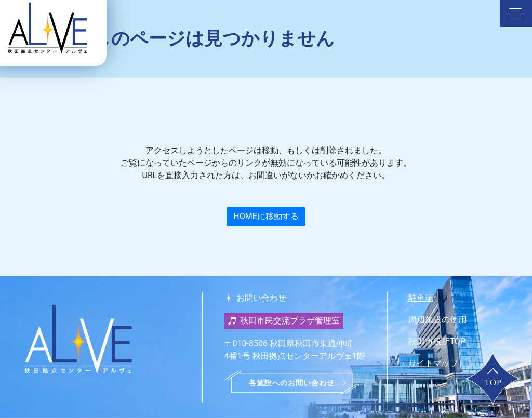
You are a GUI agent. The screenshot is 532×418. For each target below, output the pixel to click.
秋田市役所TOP (437, 341)
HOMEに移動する (266, 216)
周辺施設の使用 (437, 320)
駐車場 (421, 298)
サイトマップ (433, 363)
